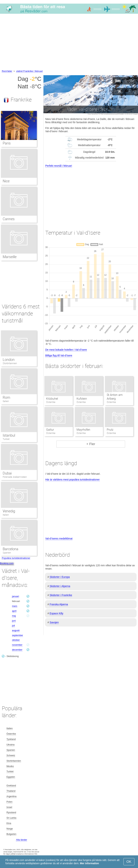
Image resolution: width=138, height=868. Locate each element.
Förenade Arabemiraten (15, 477)
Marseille (10, 257)
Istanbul (9, 435)
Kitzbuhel (52, 399)
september (18, 635)
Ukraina (11, 745)
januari (16, 596)
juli (13, 626)
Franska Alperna (59, 604)
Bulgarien (11, 834)
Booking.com (7, 563)
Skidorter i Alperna (60, 586)
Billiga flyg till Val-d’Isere (59, 355)
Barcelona (11, 549)
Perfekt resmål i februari (59, 166)
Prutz (110, 430)
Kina (9, 823)
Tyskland (11, 739)
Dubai (7, 473)
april (14, 611)
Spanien (7, 553)
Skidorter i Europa (60, 577)
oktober (16, 640)
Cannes (9, 219)
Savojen (54, 622)
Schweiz (11, 755)
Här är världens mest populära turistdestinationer (73, 480)
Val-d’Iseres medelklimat (59, 539)
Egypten (11, 777)
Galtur (50, 430)
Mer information (89, 863)
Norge (10, 829)
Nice (6, 181)
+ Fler (91, 444)
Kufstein (82, 399)
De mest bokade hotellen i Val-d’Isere (66, 350)
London (9, 360)
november (17, 645)
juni (14, 621)
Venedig (9, 511)
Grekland (11, 785)
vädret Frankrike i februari (29, 71)
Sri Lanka (11, 818)
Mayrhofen (83, 430)
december (17, 650)
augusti (16, 630)
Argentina (11, 796)
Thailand (11, 791)
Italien (6, 401)
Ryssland (11, 812)
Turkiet (6, 439)
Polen (9, 802)
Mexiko (10, 766)
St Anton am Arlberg (115, 397)
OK (129, 862)
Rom (6, 397)
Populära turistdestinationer (16, 558)
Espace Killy (56, 613)
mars (15, 606)
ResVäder (7, 71)
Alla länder (21, 840)
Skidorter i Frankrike (61, 595)
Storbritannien (10, 363)
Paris (7, 143)
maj (14, 616)
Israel (9, 807)
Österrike (11, 734)
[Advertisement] (69, 42)
